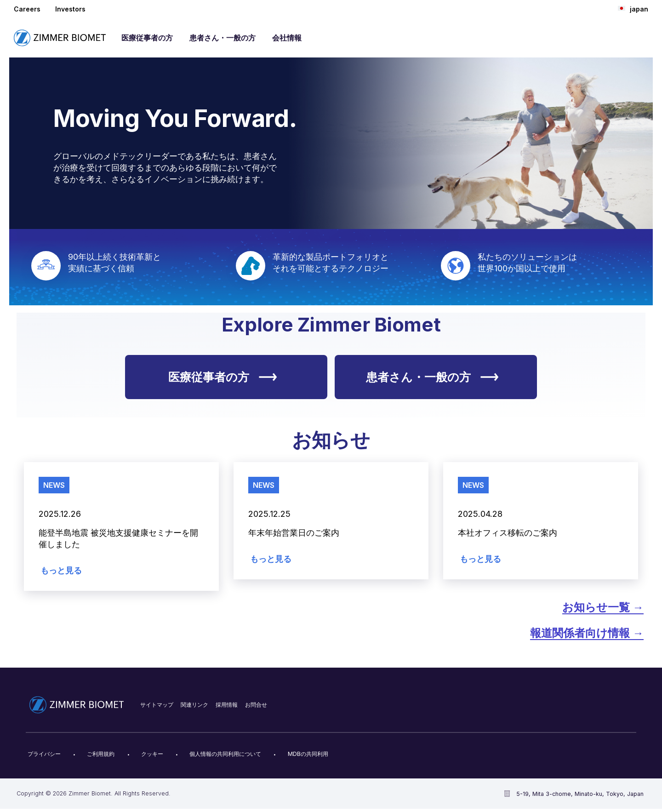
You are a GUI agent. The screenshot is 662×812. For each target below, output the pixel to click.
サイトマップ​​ (157, 705)
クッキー (152, 754)
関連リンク (194, 705)
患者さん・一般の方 (223, 38)
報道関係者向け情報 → (587, 633)
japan (633, 9)
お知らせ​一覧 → (603, 607)
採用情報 (227, 705)
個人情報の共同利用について (225, 754)
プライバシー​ (44, 754)
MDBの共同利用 (308, 754)
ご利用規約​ (101, 754)
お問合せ (256, 705)
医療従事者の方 (147, 38)
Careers (27, 9)
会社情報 (287, 38)
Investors (70, 9)
